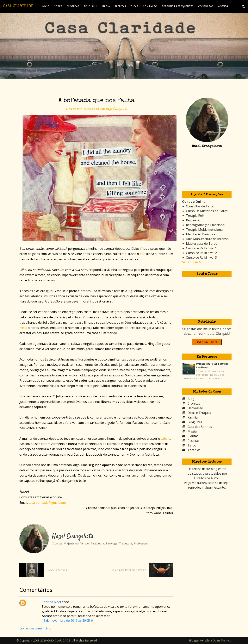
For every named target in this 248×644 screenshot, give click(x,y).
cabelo (166, 439)
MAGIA (106, 6)
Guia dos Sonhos (200, 427)
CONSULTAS (206, 6)
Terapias (194, 450)
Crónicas (194, 403)
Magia (192, 431)
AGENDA (223, 6)
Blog (191, 399)
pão (143, 254)
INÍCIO (46, 6)
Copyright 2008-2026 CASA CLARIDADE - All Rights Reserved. (59, 640)
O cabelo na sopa (56, 570)
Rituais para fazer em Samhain (129, 570)
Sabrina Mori (51, 602)
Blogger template (201, 640)
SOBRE (58, 6)
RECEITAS (120, 6)
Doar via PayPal (207, 342)
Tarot (192, 445)
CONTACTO (150, 6)
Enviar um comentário (35, 628)
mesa (23, 328)
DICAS (135, 6)
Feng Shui (195, 422)
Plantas (193, 436)
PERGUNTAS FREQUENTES (178, 6)
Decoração (195, 408)
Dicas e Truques (199, 413)
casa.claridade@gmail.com (47, 503)
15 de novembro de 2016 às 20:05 (66, 621)
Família (193, 417)
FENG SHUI (91, 6)
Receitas (194, 441)
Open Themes (222, 640)
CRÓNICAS (73, 6)
